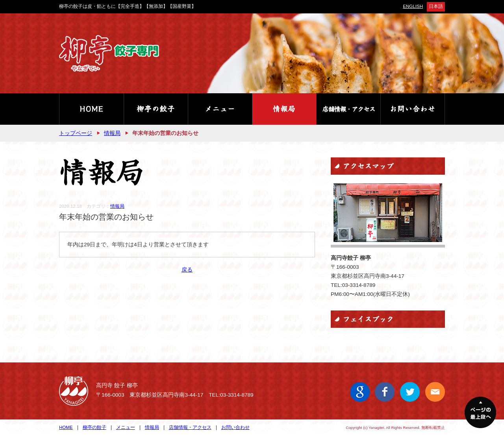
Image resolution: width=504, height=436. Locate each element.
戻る (187, 270)
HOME (66, 427)
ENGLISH (413, 6)
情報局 (112, 133)
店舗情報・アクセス (190, 427)
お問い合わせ (235, 427)
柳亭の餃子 (94, 427)
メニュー (126, 427)
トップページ (76, 133)
